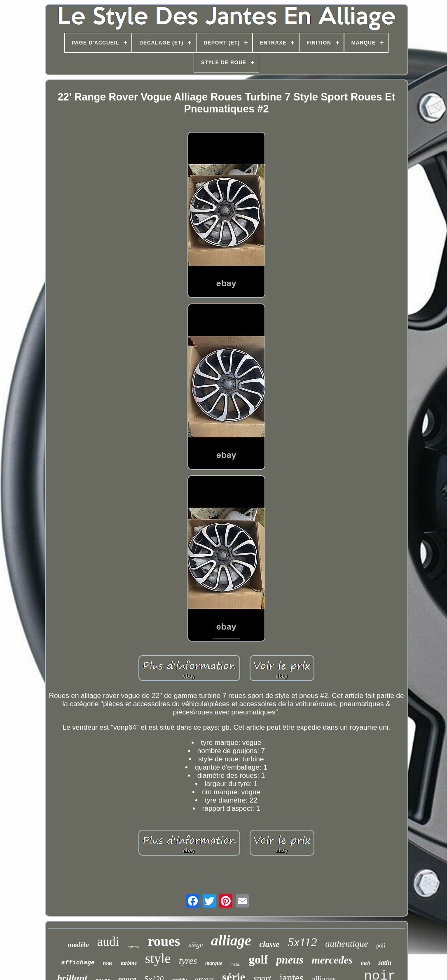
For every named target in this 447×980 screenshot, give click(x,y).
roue (108, 963)
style (158, 959)
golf (259, 959)
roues (164, 941)
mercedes (332, 960)
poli (381, 946)
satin (385, 962)
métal (235, 964)
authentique (346, 944)
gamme (133, 947)
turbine (129, 963)
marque (214, 963)
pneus (290, 960)
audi (108, 941)
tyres (188, 961)
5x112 (302, 942)
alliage (231, 941)
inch (365, 963)
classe (269, 944)
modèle (78, 945)
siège (195, 945)
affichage (78, 963)
